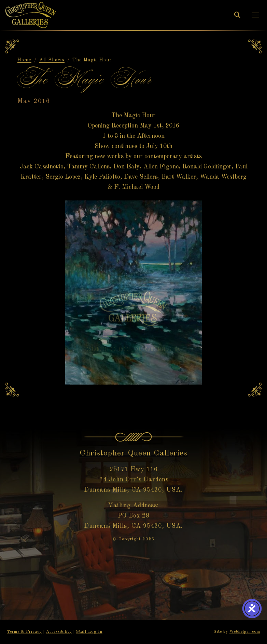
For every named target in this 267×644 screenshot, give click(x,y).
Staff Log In (89, 632)
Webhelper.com (245, 632)
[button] (255, 15)
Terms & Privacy (24, 632)
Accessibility (59, 632)
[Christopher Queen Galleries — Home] (31, 15)
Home (24, 60)
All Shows (52, 60)
